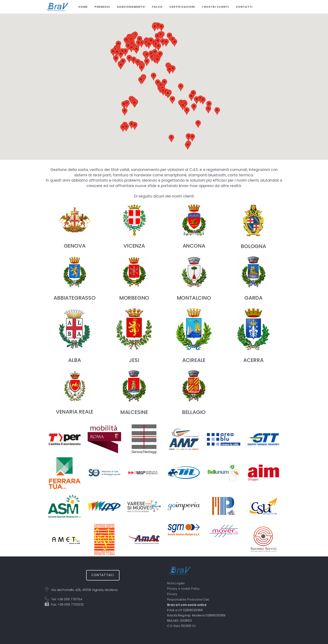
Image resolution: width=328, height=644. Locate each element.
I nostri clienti (215, 7)
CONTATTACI (103, 575)
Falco (157, 7)
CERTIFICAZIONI (182, 7)
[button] (124, 105)
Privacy (172, 594)
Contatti (244, 7)
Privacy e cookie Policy (183, 589)
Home (83, 7)
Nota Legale (176, 583)
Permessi (102, 7)
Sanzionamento (131, 7)
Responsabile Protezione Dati (188, 599)
